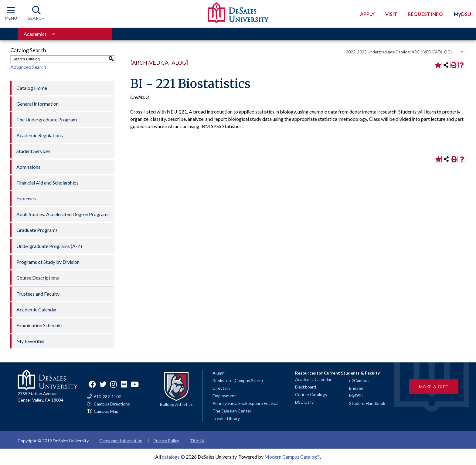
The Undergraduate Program (47, 119)
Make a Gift (434, 387)
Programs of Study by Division (48, 262)
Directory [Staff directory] (221, 388)
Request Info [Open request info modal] (425, 14)
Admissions (28, 167)
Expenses (26, 198)
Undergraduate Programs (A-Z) (49, 246)
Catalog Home (32, 88)
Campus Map (106, 411)
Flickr (124, 384)
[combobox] (405, 52)
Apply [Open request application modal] (367, 14)
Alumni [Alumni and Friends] (219, 373)
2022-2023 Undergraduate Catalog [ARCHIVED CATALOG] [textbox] (399, 52)
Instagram (114, 384)
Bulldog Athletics (176, 404)
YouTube (135, 384)
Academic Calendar (37, 309)
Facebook (92, 384)
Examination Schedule (39, 325)
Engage (356, 388)
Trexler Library (226, 418)
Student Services (34, 151)
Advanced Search (28, 67)
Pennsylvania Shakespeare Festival (245, 403)
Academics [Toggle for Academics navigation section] (35, 34)
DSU (462, 14)
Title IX (197, 441)
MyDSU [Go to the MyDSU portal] (356, 396)
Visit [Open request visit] (391, 14)
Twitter (103, 384)
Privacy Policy (166, 441)
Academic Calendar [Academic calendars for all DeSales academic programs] (313, 379)
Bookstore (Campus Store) (238, 380)
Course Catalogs (311, 394)
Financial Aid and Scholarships (48, 183)
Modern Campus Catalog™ (292, 457)
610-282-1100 (107, 397)
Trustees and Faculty (38, 294)
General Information (37, 104)
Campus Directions (112, 404)
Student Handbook (367, 403)
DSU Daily (304, 402)
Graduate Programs (37, 230)
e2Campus (359, 380)
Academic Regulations (40, 135)
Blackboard (306, 387)
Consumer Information (121, 441)
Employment (224, 396)
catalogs (171, 457)
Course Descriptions (38, 278)
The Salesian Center (232, 411)
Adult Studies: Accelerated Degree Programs (63, 214)
